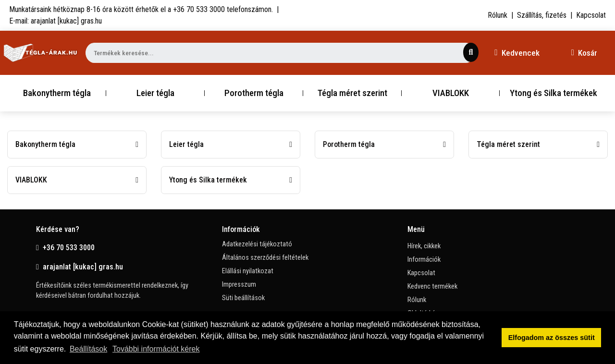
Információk (424, 260)
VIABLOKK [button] (451, 93)
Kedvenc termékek (432, 286)
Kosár (584, 53)
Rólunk (498, 15)
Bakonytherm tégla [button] (57, 93)
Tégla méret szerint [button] (352, 93)
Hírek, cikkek (424, 246)
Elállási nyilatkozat (248, 271)
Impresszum (239, 285)
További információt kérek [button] (156, 349)
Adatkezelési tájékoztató (257, 244)
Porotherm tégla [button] (254, 93)
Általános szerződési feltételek (265, 258)
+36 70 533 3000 (65, 248)
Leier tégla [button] (155, 93)
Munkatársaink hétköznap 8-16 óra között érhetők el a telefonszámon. (141, 9)
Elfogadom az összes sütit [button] (552, 338)
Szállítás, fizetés (542, 15)
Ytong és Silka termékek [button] (553, 93)
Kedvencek (517, 53)
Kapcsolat (591, 15)
